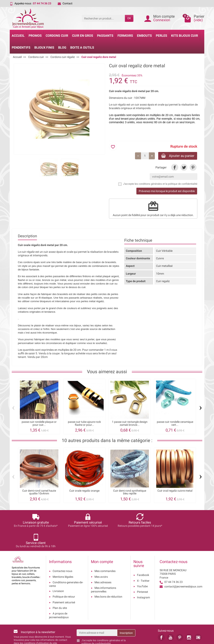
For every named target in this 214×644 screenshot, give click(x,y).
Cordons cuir (57, 36)
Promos (35, 36)
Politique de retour (64, 577)
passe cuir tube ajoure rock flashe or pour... (84, 424)
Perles (161, 36)
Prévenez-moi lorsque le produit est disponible (167, 192)
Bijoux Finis (44, 48)
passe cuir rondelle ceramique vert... (175, 424)
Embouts (144, 36)
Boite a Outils (82, 48)
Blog (62, 48)
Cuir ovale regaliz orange (84, 491)
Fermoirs (125, 36)
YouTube (142, 566)
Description (27, 237)
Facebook (143, 555)
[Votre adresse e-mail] (97, 613)
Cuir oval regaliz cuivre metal (175, 491)
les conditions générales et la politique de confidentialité (166, 184)
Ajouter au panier (176, 156)
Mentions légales (63, 557)
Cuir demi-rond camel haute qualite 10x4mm (39, 493)
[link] (175, 168)
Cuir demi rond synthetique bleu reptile (130, 493)
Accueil (18, 36)
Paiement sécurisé (64, 582)
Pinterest (143, 572)
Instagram (143, 578)
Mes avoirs (101, 557)
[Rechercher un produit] (103, 18)
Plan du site (60, 588)
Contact (65, 3)
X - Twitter (143, 561)
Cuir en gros (83, 36)
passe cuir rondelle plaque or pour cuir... (39, 424)
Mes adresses (103, 562)
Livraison (58, 571)
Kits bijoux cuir (185, 36)
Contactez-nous (62, 551)
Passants (105, 36)
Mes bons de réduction (108, 577)
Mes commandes (105, 551)
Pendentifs (21, 48)
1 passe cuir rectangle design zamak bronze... (130, 424)
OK (129, 18)
